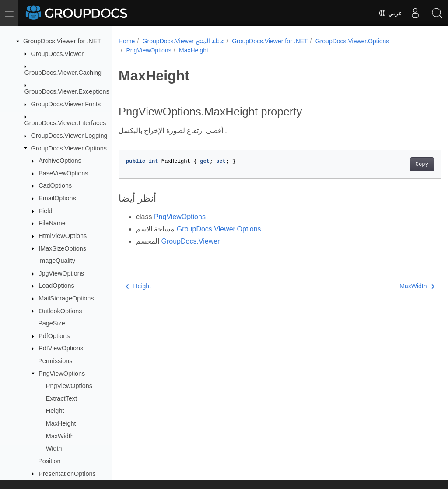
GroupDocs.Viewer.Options (69, 148)
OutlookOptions (60, 311)
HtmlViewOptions (63, 236)
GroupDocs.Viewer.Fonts (66, 104)
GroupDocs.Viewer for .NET (62, 41)
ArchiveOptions (60, 161)
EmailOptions (57, 198)
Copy (399, 164)
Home (127, 41)
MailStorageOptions (66, 298)
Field (45, 211)
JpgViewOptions (61, 273)
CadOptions (55, 185)
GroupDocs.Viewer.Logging (69, 136)
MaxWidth (60, 436)
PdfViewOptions (61, 348)
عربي (390, 13)
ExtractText (61, 398)
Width (54, 448)
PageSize (52, 323)
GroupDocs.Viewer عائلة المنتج (184, 41)
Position (49, 461)
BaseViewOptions (63, 173)
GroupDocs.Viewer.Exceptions (67, 91)
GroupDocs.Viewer (58, 54)
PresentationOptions (67, 474)
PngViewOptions (62, 374)
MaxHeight (61, 423)
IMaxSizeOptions (62, 248)
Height (55, 411)
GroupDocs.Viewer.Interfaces (65, 123)
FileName (52, 223)
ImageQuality (57, 261)
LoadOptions (56, 286)
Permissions (55, 361)
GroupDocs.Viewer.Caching (63, 73)
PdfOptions (54, 336)
